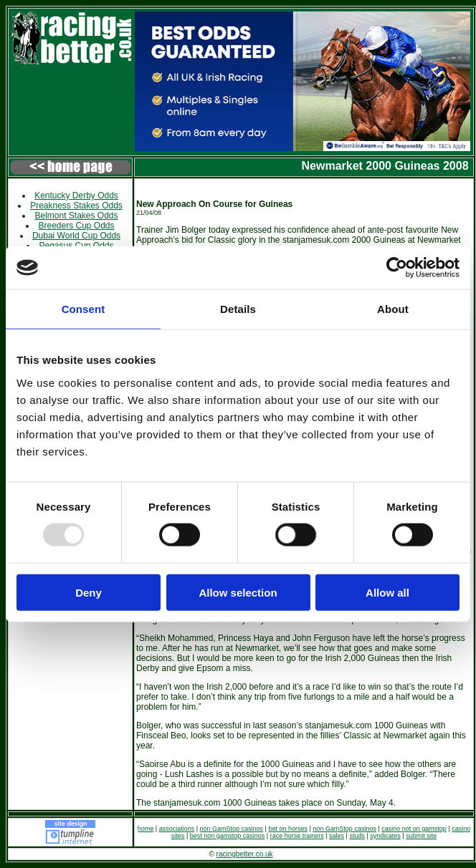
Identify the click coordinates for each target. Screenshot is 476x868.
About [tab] (393, 309)
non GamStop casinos (232, 829)
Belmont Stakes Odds (76, 216)
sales (337, 836)
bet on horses (288, 829)
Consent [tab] (84, 309)
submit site (421, 836)
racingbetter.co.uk (245, 854)
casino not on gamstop (414, 829)
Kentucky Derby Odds (76, 196)
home (146, 829)
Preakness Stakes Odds (76, 206)
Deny (89, 592)
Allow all (387, 592)
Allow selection (238, 592)
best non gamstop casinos (228, 836)
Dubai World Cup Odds (76, 236)
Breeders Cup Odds (76, 226)
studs (357, 836)
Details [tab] (238, 309)
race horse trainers (297, 836)
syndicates (385, 836)
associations (177, 829)
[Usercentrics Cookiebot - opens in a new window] (397, 268)
